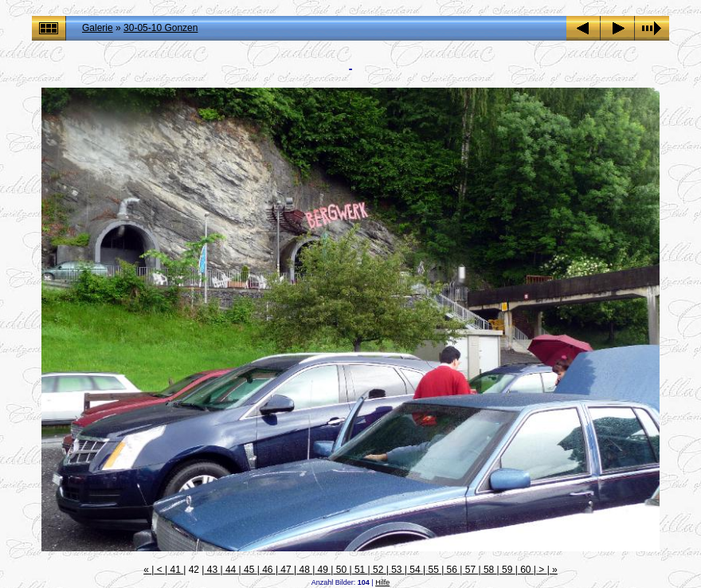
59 (507, 570)
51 (360, 570)
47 (286, 570)
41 (175, 570)
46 (268, 570)
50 (341, 570)
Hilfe (382, 582)
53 (397, 570)
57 (470, 570)
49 (323, 570)
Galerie (98, 28)
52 (378, 570)
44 (231, 570)
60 (526, 570)
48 (304, 570)
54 (415, 570)
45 (249, 570)
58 (489, 570)
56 (452, 570)
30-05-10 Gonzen (161, 28)
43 (212, 570)
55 (433, 570)
